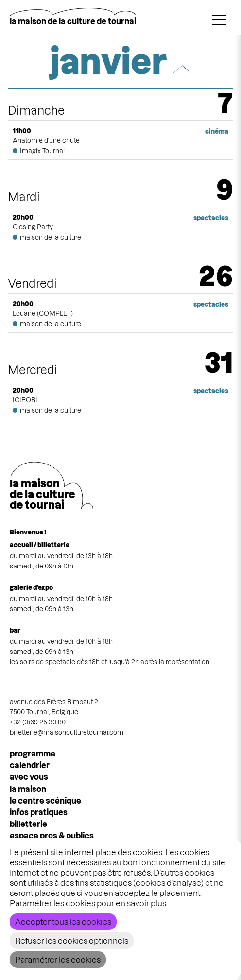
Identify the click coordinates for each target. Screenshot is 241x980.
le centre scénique (45, 801)
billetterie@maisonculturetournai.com (67, 732)
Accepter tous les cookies (63, 922)
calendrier (30, 765)
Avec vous (29, 777)
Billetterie (28, 824)
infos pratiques (39, 812)
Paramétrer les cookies (58, 960)
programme (33, 754)
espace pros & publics (52, 836)
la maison (28, 789)
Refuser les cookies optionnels (72, 941)
